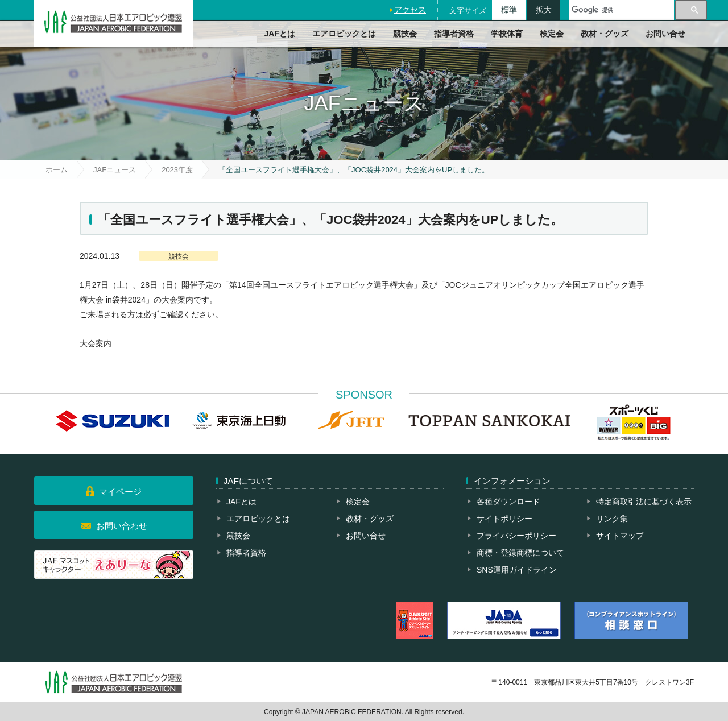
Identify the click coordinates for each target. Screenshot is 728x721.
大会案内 (96, 343)
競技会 (405, 34)
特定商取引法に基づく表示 (644, 502)
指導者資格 (454, 34)
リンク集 (612, 519)
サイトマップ (620, 536)
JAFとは (280, 34)
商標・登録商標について (520, 553)
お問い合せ (665, 34)
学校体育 (507, 34)
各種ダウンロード (508, 502)
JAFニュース (115, 170)
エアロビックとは (344, 34)
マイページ (120, 492)
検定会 (552, 34)
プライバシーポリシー (516, 536)
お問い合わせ (122, 526)
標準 (509, 10)
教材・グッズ (605, 34)
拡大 (544, 10)
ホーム (57, 170)
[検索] (621, 10)
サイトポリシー (504, 519)
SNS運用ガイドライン (517, 570)
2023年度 (177, 170)
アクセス (410, 10)
